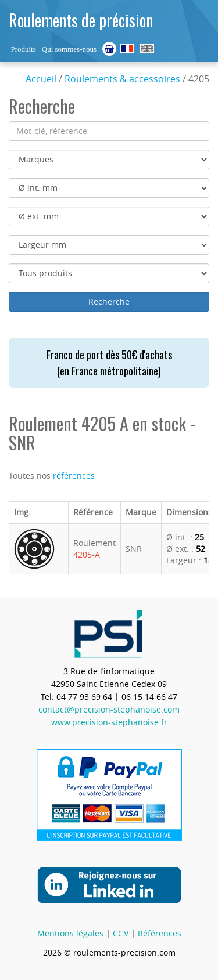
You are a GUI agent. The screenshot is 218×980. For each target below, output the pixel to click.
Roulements (127, 48)
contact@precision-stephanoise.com (109, 709)
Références (160, 933)
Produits (23, 49)
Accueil (41, 79)
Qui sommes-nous (69, 49)
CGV (121, 933)
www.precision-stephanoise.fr (109, 722)
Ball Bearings (147, 48)
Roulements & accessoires (122, 79)
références (74, 475)
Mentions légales (70, 933)
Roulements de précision (81, 20)
